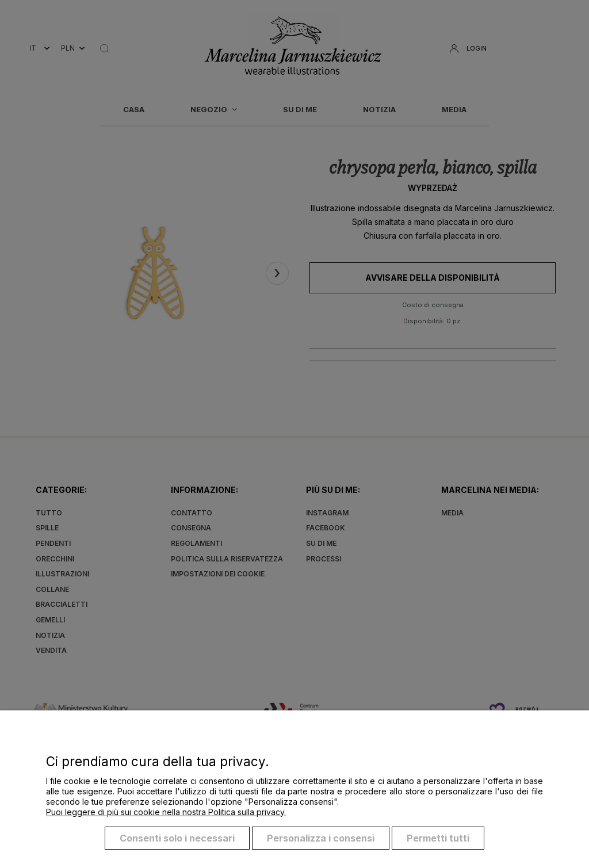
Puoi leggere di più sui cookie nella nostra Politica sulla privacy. (166, 812)
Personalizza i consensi (321, 838)
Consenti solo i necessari (177, 838)
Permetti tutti (438, 838)
